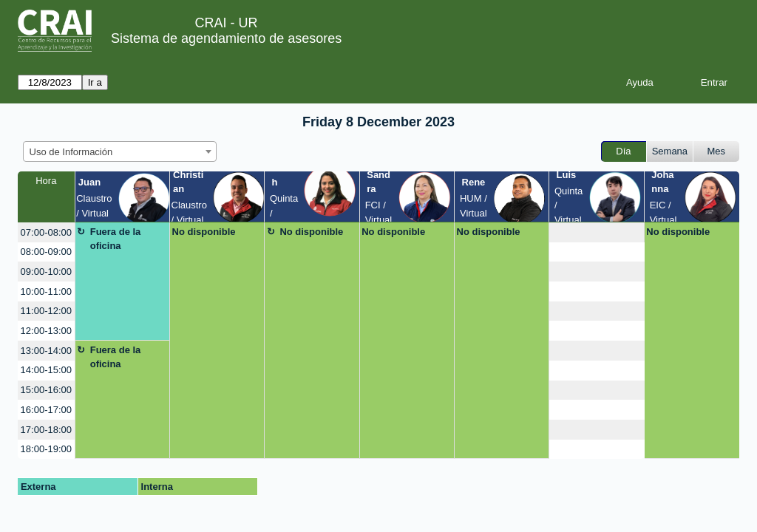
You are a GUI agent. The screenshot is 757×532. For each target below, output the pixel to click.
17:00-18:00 (46, 430)
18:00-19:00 (46, 449)
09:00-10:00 (46, 272)
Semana (670, 151)
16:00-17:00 (46, 410)
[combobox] (120, 151)
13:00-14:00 (46, 351)
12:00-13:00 (46, 331)
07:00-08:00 (46, 232)
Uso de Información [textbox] (71, 152)
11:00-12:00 (46, 311)
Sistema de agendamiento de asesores (226, 38)
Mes (717, 151)
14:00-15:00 (46, 370)
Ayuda (640, 82)
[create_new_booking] (596, 232)
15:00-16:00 (46, 390)
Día (623, 151)
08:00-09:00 (46, 252)
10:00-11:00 (46, 291)
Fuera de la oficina (116, 239)
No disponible (204, 232)
